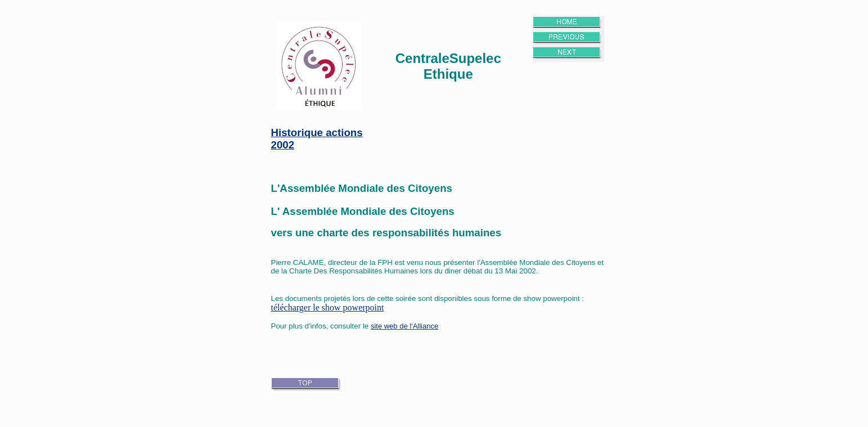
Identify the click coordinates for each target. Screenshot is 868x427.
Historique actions (317, 132)
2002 (283, 145)
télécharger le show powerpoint (328, 307)
